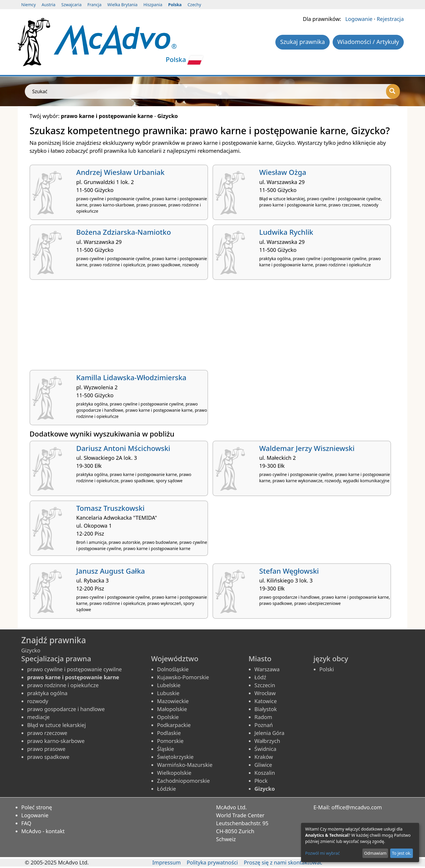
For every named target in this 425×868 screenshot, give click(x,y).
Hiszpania (153, 5)
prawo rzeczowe (47, 733)
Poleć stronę (37, 807)
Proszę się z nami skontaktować (283, 862)
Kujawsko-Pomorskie (183, 677)
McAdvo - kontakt (43, 831)
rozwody (38, 701)
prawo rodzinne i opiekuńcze (63, 685)
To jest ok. (402, 853)
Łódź (260, 677)
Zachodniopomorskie (183, 781)
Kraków (264, 757)
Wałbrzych (267, 741)
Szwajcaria (72, 5)
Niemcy (28, 5)
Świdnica (265, 749)
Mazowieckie (173, 701)
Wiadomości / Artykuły (368, 42)
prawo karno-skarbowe (56, 741)
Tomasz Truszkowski (110, 508)
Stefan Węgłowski (289, 571)
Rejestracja (390, 19)
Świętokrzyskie (175, 757)
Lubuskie (168, 693)
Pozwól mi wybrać (322, 853)
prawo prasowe (46, 749)
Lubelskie (169, 685)
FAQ (26, 823)
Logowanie (359, 19)
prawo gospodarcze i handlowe (66, 709)
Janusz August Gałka (111, 571)
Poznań (264, 725)
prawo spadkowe (48, 757)
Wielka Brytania (122, 5)
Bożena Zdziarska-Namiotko (124, 232)
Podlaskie (169, 733)
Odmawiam (375, 853)
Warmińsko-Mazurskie (185, 765)
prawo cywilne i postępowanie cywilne (75, 669)
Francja (94, 5)
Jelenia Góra (269, 733)
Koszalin (265, 773)
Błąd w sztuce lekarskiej (57, 725)
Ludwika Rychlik (286, 232)
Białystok (266, 709)
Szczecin (265, 685)
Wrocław (265, 693)
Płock (261, 781)
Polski (327, 669)
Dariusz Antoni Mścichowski (123, 448)
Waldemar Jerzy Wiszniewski (307, 448)
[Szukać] (393, 91)
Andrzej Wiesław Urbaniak (120, 172)
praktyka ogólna (47, 693)
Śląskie (166, 749)
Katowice (266, 701)
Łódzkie (166, 789)
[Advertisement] (207, 327)
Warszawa (267, 669)
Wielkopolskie (174, 773)
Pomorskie (170, 741)
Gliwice (263, 765)
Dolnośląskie (173, 669)
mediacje (38, 717)
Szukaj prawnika (303, 42)
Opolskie (168, 717)
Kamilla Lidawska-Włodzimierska (131, 377)
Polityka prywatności (212, 862)
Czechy (194, 5)
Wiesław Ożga (283, 172)
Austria (49, 5)
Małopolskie (172, 709)
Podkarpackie (174, 725)
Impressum (166, 862)
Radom (263, 717)
